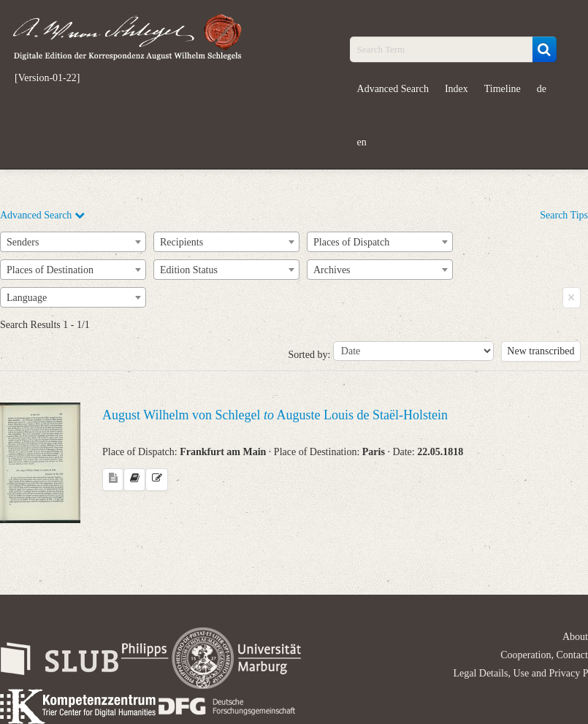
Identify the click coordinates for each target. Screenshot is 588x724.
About (575, 637)
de (542, 89)
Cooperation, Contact (544, 655)
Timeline (503, 89)
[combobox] (73, 242)
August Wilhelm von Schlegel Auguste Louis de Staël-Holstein (275, 415)
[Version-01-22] (47, 78)
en (362, 142)
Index (457, 89)
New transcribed (541, 351)
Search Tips (564, 215)
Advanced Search (393, 89)
